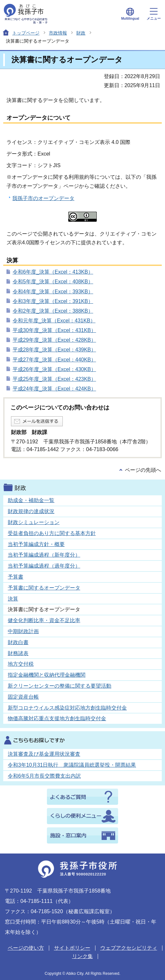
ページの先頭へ (143, 470)
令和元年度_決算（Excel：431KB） (54, 321)
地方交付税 (21, 664)
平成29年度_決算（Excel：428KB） (54, 340)
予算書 (16, 577)
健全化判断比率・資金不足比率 (44, 620)
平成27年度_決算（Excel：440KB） (54, 360)
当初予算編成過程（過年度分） (44, 566)
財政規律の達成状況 (31, 511)
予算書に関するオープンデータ (44, 588)
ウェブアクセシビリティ (129, 948)
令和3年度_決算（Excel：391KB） (53, 301)
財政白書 (18, 642)
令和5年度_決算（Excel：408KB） (53, 282)
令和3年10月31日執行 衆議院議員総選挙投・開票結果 (72, 765)
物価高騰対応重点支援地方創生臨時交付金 (57, 718)
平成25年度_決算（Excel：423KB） (54, 379)
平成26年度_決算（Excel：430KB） (54, 369)
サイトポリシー (72, 948)
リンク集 (82, 956)
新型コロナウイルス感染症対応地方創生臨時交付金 (67, 708)
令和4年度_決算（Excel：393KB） (53, 292)
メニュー (154, 14)
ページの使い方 (26, 948)
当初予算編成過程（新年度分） (44, 555)
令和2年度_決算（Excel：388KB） (53, 311)
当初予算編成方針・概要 (36, 544)
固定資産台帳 (23, 697)
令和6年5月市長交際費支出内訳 (44, 776)
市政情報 (58, 33)
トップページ (26, 33)
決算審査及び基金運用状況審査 (44, 754)
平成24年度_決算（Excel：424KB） (54, 389)
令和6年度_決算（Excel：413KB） (53, 272)
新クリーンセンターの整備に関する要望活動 (60, 686)
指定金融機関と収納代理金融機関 (47, 675)
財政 (81, 33)
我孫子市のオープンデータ (43, 198)
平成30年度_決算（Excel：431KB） (54, 330)
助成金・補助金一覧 (31, 500)
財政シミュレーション (34, 522)
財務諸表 (18, 653)
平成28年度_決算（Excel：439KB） (54, 350)
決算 (13, 599)
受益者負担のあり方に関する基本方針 (52, 533)
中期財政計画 (23, 631)
